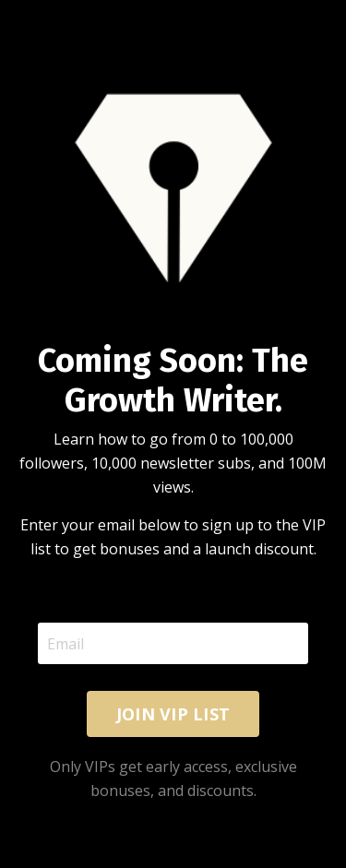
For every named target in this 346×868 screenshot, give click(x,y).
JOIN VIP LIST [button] (173, 714)
